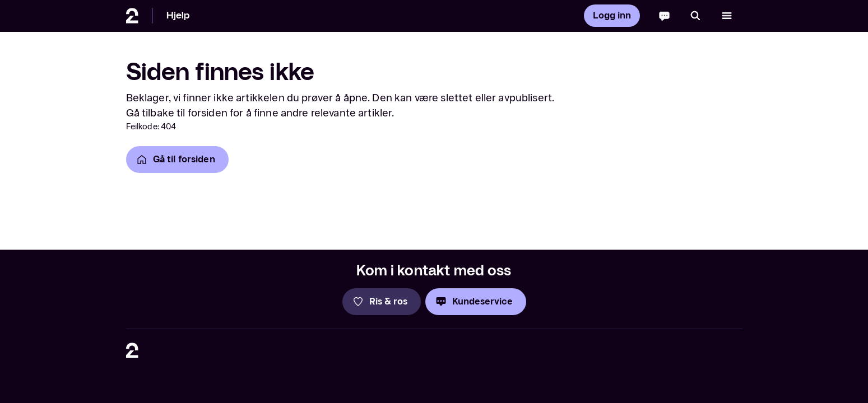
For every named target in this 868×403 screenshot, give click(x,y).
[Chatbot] (664, 16)
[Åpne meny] (727, 16)
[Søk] (695, 16)
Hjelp (178, 15)
